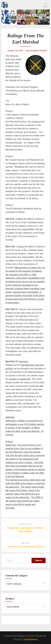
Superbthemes (31, 639)
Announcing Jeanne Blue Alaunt (25, 547)
